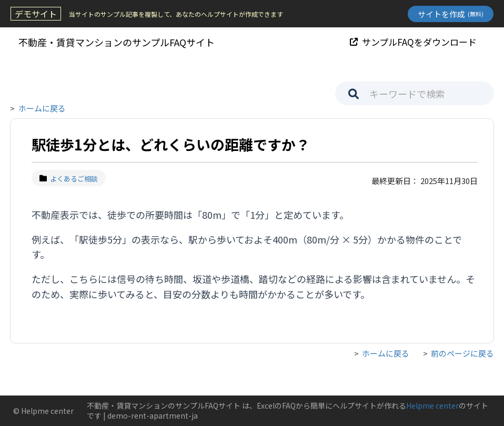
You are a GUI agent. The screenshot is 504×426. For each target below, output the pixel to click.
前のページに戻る (462, 353)
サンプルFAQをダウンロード (413, 42)
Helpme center (432, 405)
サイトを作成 (451, 14)
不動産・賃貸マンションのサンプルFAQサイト (117, 42)
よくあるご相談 (69, 179)
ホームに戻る (42, 108)
